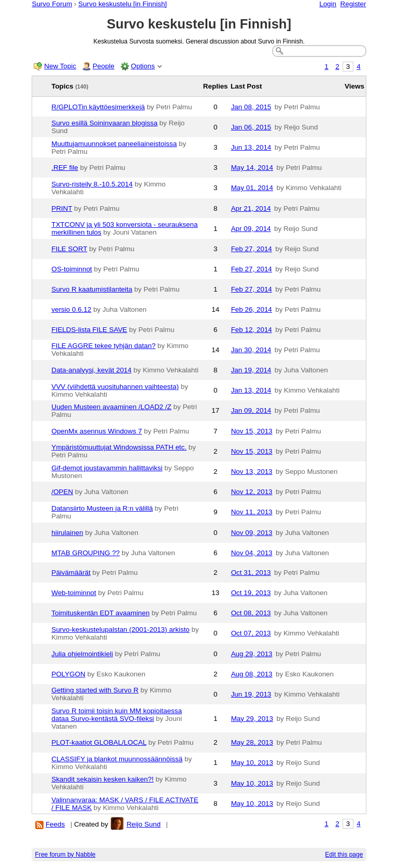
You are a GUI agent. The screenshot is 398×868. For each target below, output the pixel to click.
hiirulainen (67, 533)
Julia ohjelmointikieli (82, 654)
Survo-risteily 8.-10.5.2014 (92, 184)
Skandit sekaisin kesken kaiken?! (102, 779)
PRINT (62, 208)
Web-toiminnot (74, 593)
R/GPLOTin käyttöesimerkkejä (98, 107)
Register (353, 4)
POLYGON (68, 674)
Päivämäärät (71, 573)
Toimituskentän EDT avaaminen (100, 613)
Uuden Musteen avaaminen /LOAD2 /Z (111, 407)
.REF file (65, 168)
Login (328, 4)
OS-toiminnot (72, 269)
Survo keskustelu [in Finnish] (123, 4)
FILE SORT (69, 249)
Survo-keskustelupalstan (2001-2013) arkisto (120, 630)
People (104, 66)
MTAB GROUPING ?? (86, 553)
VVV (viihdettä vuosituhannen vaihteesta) (115, 387)
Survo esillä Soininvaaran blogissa (104, 123)
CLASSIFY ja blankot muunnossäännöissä (117, 759)
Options (143, 66)
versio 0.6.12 (71, 309)
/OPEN (62, 492)
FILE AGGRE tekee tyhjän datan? (103, 346)
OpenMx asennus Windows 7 (97, 431)
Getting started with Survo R (95, 690)
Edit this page (344, 855)
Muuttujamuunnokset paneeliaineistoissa (114, 144)
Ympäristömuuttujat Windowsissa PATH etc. (119, 447)
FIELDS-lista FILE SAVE (89, 330)
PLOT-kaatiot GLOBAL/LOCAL (99, 742)
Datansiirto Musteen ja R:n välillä (102, 508)
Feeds (55, 824)
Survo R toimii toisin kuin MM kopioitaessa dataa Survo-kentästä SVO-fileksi (117, 715)
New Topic (60, 66)
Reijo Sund (144, 824)
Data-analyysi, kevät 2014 (91, 370)
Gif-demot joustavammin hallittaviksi (107, 468)
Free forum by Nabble (65, 855)
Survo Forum (52, 4)
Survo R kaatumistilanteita (92, 289)
